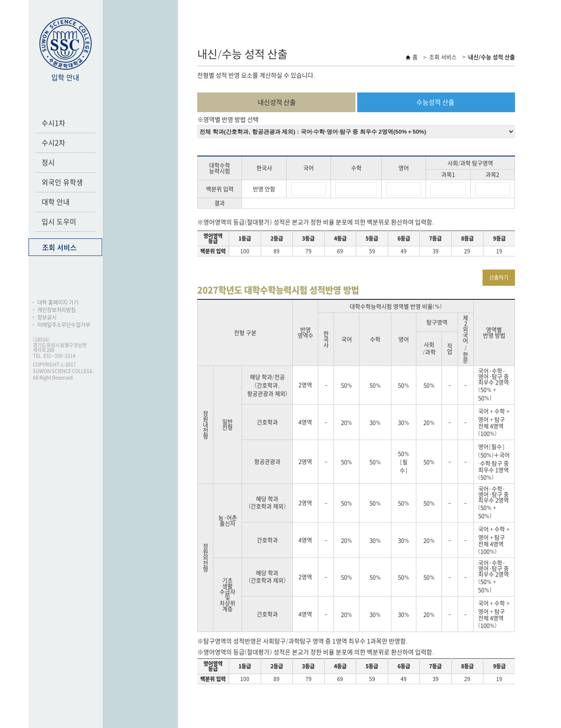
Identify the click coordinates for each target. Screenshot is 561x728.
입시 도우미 (59, 222)
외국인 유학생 (62, 182)
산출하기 (499, 277)
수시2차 (53, 143)
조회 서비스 (59, 248)
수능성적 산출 (435, 102)
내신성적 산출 (277, 102)
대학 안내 (56, 202)
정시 (48, 163)
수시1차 (53, 123)
